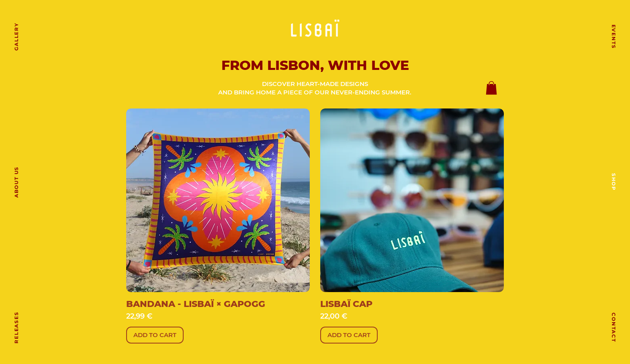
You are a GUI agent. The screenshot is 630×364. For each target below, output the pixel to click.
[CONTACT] (614, 327)
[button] (491, 88)
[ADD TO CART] (155, 335)
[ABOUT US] (16, 182)
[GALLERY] (16, 37)
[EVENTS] (614, 37)
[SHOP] (614, 182)
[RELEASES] (16, 327)
